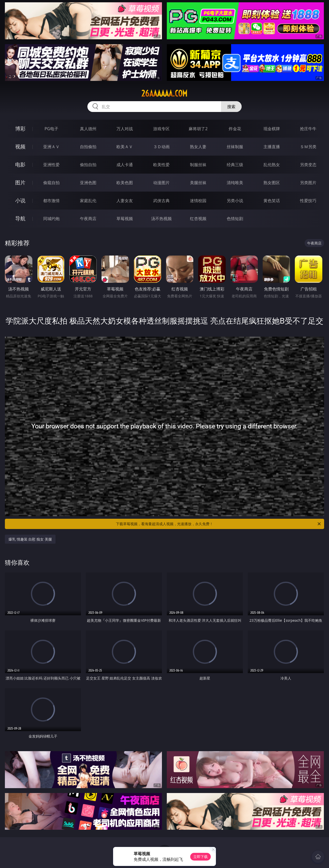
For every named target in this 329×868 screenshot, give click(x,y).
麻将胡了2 (198, 129)
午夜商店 (88, 219)
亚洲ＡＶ (51, 147)
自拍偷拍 (88, 147)
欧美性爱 (161, 165)
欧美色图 (125, 183)
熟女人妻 (198, 147)
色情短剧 (235, 219)
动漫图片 (161, 183)
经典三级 (235, 165)
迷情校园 (198, 201)
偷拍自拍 (88, 165)
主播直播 (272, 147)
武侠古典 (161, 201)
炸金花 (235, 129)
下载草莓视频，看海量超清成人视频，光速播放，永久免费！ (219, 524)
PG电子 (51, 129)
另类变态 (308, 165)
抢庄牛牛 (308, 129)
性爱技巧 (308, 201)
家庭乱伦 (88, 201)
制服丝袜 (198, 165)
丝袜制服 (235, 147)
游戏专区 (161, 129)
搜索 (231, 107)
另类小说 (235, 201)
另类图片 (308, 183)
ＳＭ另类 (308, 147)
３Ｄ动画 (161, 147)
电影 (20, 164)
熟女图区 (272, 183)
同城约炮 (51, 219)
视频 (20, 147)
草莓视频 (125, 219)
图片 (20, 182)
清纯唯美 (235, 183)
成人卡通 (125, 165)
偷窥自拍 (51, 183)
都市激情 (51, 201)
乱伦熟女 (272, 165)
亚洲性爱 (51, 165)
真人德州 (88, 129)
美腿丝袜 (198, 183)
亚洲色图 (88, 183)
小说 (20, 200)
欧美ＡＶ (125, 147)
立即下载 (200, 857)
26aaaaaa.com (164, 93)
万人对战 (125, 129)
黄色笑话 (272, 201)
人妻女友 (125, 201)
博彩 (20, 129)
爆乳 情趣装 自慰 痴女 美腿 (30, 539)
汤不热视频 (161, 219)
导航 (20, 218)
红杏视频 (198, 219)
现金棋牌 (272, 129)
